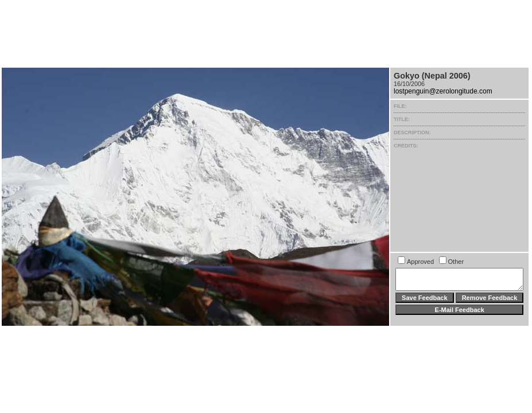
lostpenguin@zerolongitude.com (443, 91)
